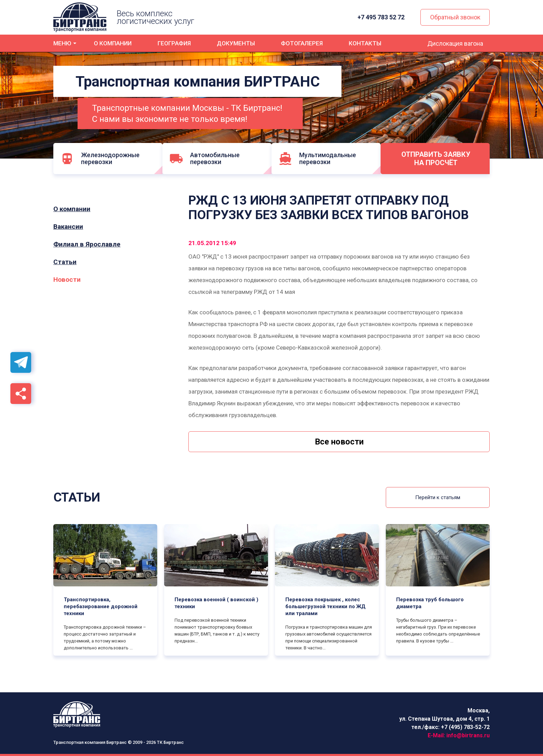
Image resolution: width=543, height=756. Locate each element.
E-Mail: (459, 735)
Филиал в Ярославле (87, 244)
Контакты (365, 43)
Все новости (339, 442)
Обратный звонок (455, 17)
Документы (236, 43)
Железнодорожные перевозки (100, 158)
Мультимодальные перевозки (321, 158)
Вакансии (68, 227)
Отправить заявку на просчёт (439, 159)
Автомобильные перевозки (206, 158)
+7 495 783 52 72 (382, 17)
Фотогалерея (302, 43)
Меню (62, 43)
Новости (67, 280)
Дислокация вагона (455, 43)
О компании (113, 43)
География (174, 43)
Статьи (65, 262)
